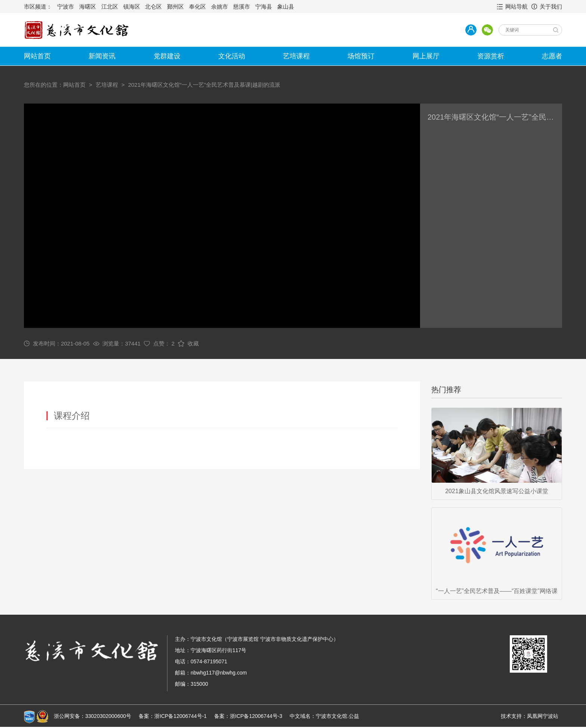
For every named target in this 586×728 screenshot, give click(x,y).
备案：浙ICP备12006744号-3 (248, 716)
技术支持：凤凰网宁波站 (530, 716)
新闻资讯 (102, 56)
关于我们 (551, 7)
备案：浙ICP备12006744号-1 (173, 716)
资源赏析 (491, 56)
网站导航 (516, 7)
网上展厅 (426, 56)
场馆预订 (361, 56)
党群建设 (167, 56)
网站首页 (37, 56)
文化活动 (232, 56)
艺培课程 (296, 56)
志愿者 (552, 56)
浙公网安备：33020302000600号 (92, 716)
